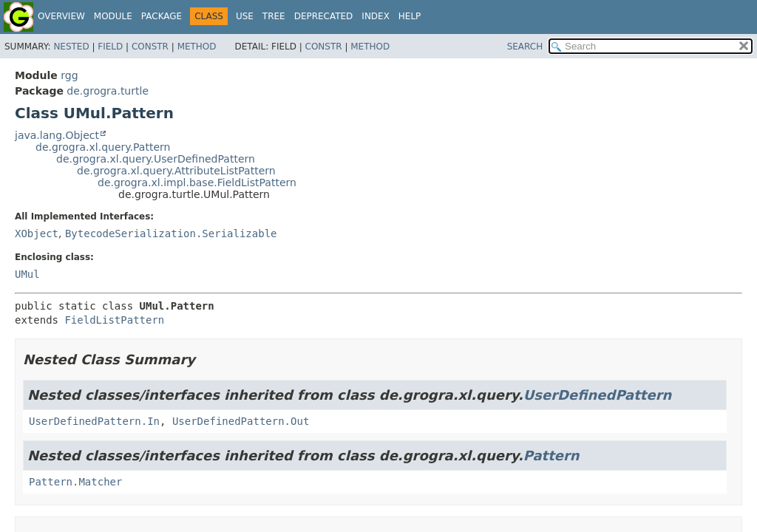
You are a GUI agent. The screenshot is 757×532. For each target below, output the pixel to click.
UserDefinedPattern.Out (241, 421)
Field (110, 47)
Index (376, 16)
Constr (150, 47)
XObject (37, 233)
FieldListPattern (114, 320)
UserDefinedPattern (598, 395)
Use (245, 16)
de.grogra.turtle (108, 91)
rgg (69, 75)
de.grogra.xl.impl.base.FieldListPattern (197, 183)
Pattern (551, 456)
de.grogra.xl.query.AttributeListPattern (176, 171)
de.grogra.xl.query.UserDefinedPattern (156, 159)
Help (410, 16)
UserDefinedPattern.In (94, 421)
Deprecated (324, 16)
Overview (61, 16)
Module (113, 16)
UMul (27, 274)
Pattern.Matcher (75, 482)
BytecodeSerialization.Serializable (171, 233)
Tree (274, 16)
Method (197, 47)
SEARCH (525, 47)
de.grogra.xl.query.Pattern (103, 147)
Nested (71, 47)
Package (162, 16)
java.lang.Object (57, 135)
